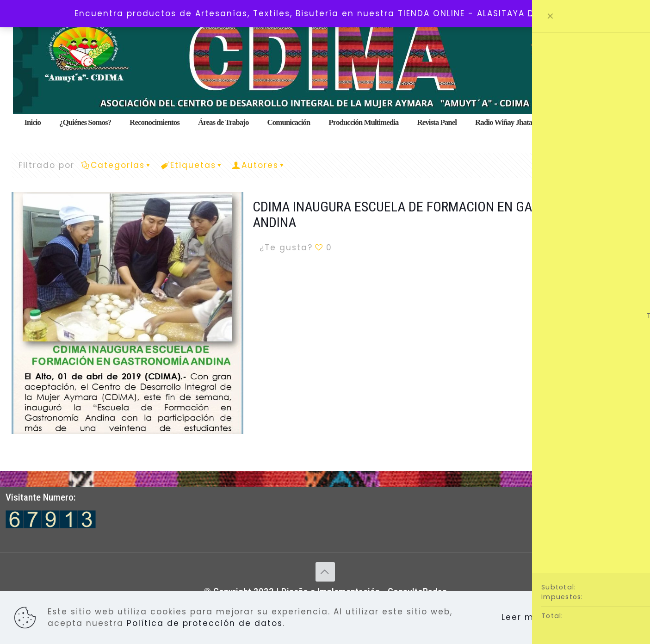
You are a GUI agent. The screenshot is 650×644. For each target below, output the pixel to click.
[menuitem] (223, 134)
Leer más (523, 617)
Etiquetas (192, 165)
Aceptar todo (594, 618)
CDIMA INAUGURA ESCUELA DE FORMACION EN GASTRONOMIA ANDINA (426, 214)
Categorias (117, 165)
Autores (259, 165)
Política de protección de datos (205, 623)
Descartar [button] (552, 13)
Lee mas (611, 248)
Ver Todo (607, 165)
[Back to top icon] (325, 572)
